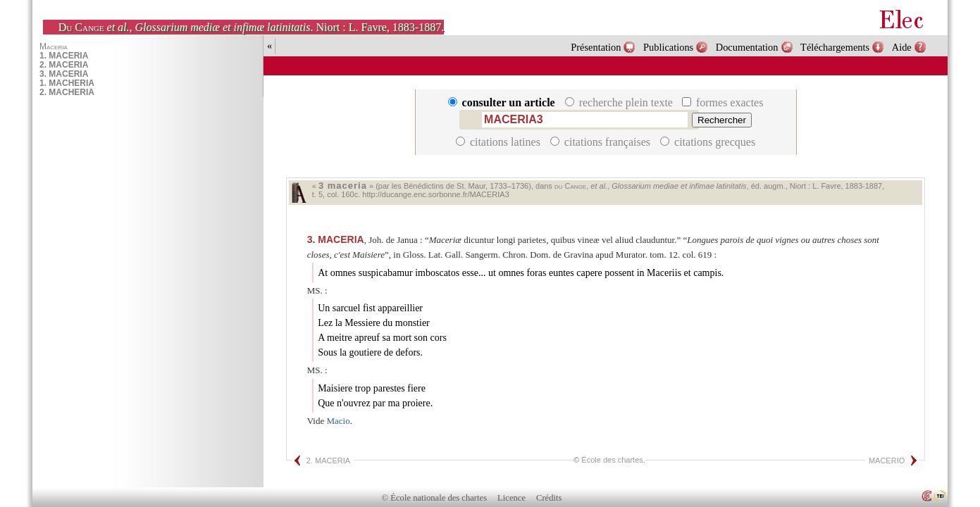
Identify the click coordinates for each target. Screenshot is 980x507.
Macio (338, 421)
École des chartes (612, 460)
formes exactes (723, 102)
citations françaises (602, 142)
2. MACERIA (328, 461)
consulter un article (503, 102)
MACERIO (887, 461)
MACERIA (336, 239)
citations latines (500, 142)
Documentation (747, 47)
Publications (668, 47)
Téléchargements (835, 47)
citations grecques (708, 142)
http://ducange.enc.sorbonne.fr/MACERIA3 (436, 194)
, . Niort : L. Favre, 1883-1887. (251, 27)
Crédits (549, 498)
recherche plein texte (620, 102)
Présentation (596, 47)
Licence (511, 498)
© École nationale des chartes (434, 498)
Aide (902, 47)
